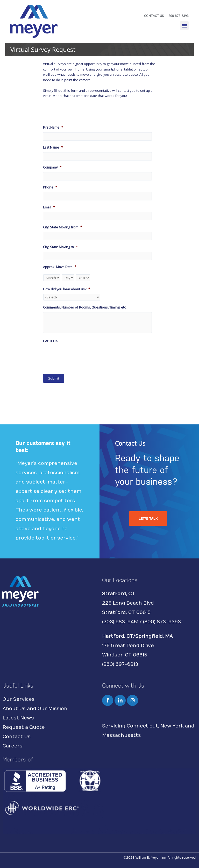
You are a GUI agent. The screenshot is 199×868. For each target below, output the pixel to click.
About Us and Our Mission (35, 709)
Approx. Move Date (60, 267)
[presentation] (82, 356)
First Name (53, 127)
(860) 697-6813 (120, 664)
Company (52, 167)
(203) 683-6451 (120, 622)
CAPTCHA (50, 341)
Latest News (18, 718)
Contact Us (17, 737)
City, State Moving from (63, 227)
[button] (184, 26)
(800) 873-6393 (162, 622)
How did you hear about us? (67, 289)
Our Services (19, 699)
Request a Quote (24, 727)
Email (49, 207)
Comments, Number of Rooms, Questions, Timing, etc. (85, 307)
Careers (13, 746)
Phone (50, 187)
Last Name (53, 147)
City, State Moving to (60, 247)
